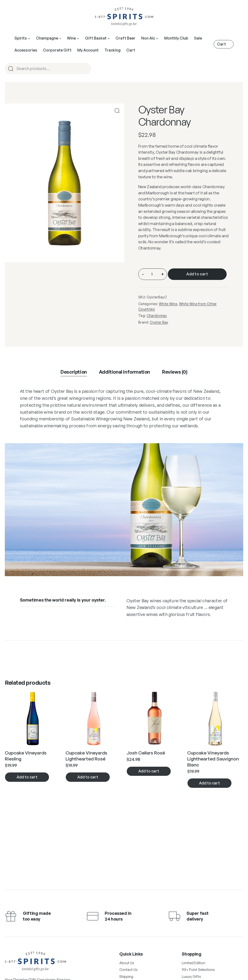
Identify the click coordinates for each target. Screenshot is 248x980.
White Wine (168, 304)
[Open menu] (109, 38)
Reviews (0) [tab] (175, 372)
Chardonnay (157, 316)
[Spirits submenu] (29, 38)
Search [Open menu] (85, 69)
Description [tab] (74, 372)
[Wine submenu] (78, 38)
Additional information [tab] (124, 372)
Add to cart (197, 274)
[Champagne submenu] (60, 38)
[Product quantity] (152, 274)
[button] (117, 111)
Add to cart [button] (27, 777)
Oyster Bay (159, 322)
